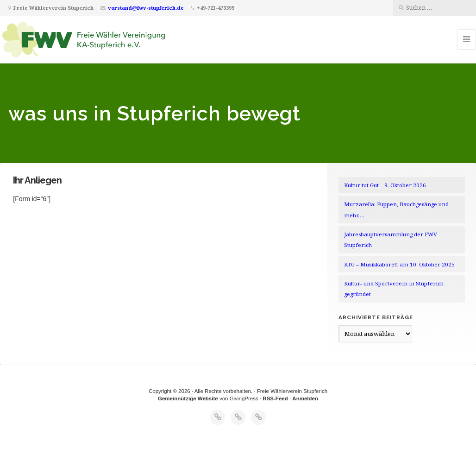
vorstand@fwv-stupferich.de (146, 8)
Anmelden (305, 398)
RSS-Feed (275, 398)
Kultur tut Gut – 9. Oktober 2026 (385, 185)
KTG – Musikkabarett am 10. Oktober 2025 (399, 264)
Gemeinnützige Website (188, 398)
